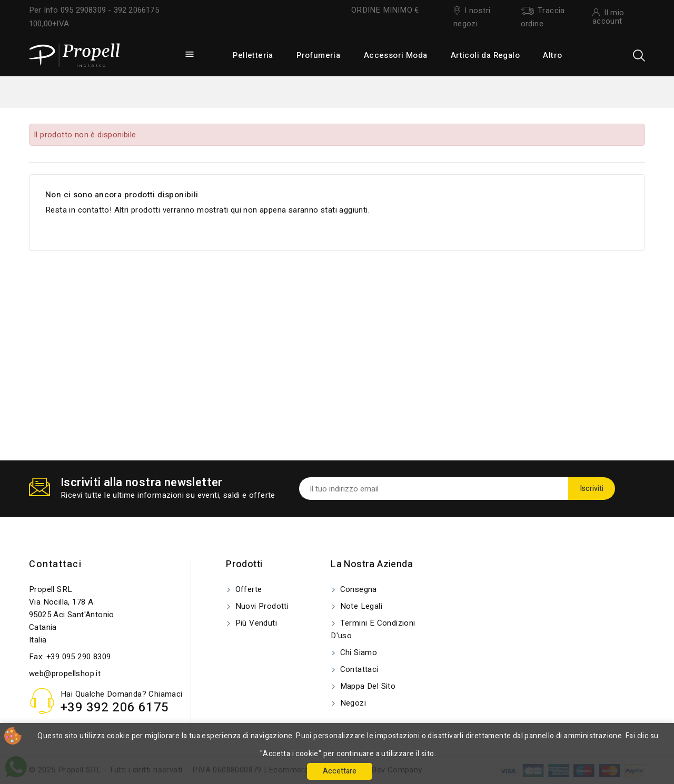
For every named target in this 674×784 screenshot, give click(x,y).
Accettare (340, 771)
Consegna (357, 589)
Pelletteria (253, 55)
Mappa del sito (366, 686)
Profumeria (318, 55)
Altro (552, 55)
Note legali (360, 606)
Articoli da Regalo (485, 55)
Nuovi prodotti (261, 606)
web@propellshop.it (65, 674)
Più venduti (255, 623)
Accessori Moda (396, 55)
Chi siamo (357, 652)
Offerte (247, 589)
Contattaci (55, 564)
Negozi (352, 703)
